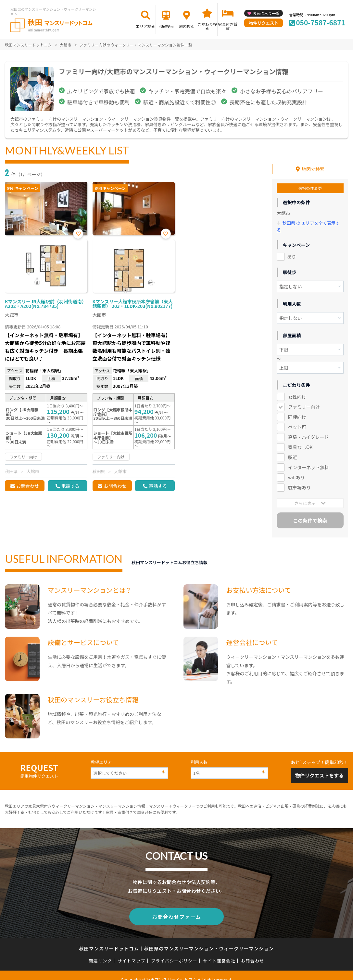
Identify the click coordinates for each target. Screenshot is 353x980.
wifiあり (296, 470)
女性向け (297, 389)
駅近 (293, 450)
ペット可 (297, 419)
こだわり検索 (207, 26)
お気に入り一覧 (266, 13)
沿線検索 (166, 26)
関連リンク (100, 952)
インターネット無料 (309, 460)
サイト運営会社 (219, 952)
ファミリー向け (304, 399)
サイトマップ (132, 952)
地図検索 (187, 26)
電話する (70, 486)
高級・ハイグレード (308, 430)
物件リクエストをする (319, 768)
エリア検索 (145, 26)
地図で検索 (313, 169)
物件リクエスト (264, 23)
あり (292, 249)
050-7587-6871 (321, 22)
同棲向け (297, 409)
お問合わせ (28, 486)
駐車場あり (299, 480)
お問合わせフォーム (177, 908)
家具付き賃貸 (228, 26)
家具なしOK (300, 440)
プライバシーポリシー (174, 952)
